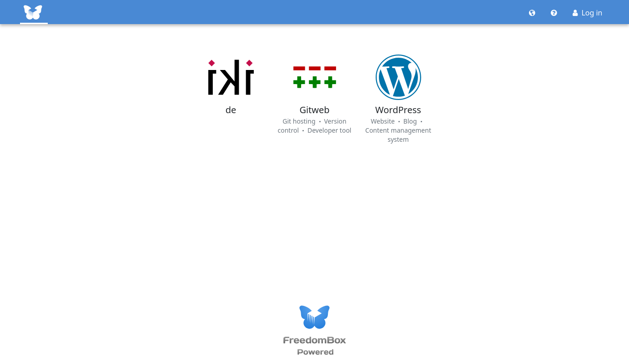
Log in (587, 13)
